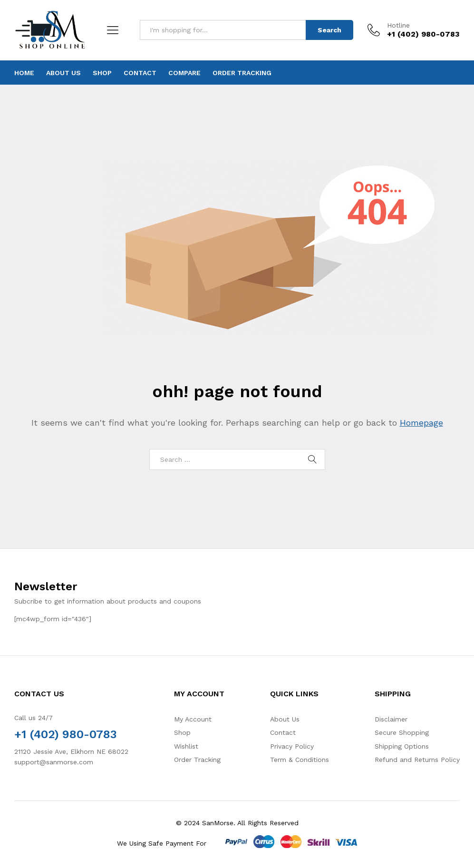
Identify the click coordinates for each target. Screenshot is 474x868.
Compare (184, 73)
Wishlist (186, 746)
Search (329, 30)
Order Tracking (242, 73)
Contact (140, 73)
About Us (63, 73)
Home (24, 73)
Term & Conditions (300, 760)
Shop (102, 73)
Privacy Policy (292, 746)
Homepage (421, 423)
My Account (193, 719)
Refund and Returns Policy (417, 760)
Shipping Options (402, 746)
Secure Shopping (402, 732)
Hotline (398, 25)
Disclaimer (391, 719)
